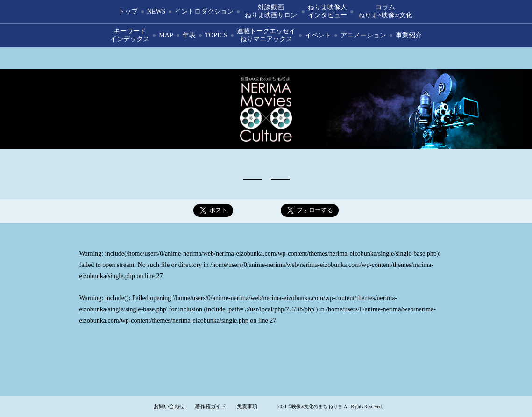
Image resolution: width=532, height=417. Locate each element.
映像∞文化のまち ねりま (266, 109)
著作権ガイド (211, 406)
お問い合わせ (169, 406)
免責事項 (247, 406)
